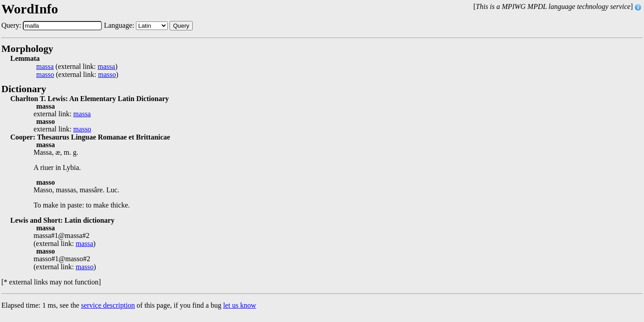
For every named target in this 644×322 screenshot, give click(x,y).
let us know (240, 305)
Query (181, 26)
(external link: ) (77, 67)
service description (108, 305)
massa (45, 67)
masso (45, 75)
